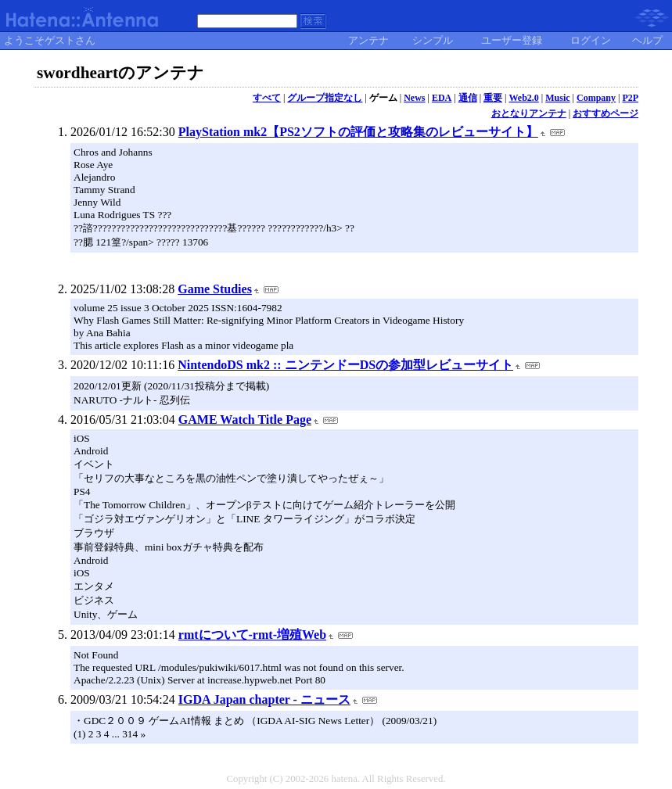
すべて (267, 98)
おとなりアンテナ (529, 113)
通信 (468, 98)
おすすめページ (606, 113)
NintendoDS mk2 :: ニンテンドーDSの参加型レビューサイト (345, 365)
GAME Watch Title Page (245, 420)
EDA (442, 98)
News (414, 98)
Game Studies (215, 289)
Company (596, 98)
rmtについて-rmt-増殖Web (252, 635)
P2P (630, 98)
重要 (493, 98)
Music (557, 98)
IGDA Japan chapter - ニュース (264, 699)
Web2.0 (523, 98)
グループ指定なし (325, 98)
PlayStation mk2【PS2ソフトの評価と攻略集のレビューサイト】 (358, 132)
